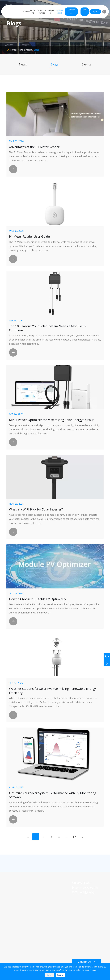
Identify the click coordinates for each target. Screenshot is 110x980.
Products (33, 12)
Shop (85, 12)
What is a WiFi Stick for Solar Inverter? (36, 509)
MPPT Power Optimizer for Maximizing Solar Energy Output (51, 420)
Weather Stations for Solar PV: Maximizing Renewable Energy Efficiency (52, 691)
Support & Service (42, 12)
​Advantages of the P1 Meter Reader (34, 147)
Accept (60, 975)
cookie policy (75, 970)
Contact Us (71, 12)
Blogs (37, 50)
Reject (49, 975)
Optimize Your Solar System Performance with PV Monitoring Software (53, 795)
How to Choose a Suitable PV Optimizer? (38, 599)
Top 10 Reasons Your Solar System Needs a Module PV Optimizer (48, 328)
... (67, 837)
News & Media (59, 12)
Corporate (51, 12)
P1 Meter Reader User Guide (29, 236)
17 (74, 837)
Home (13, 50)
